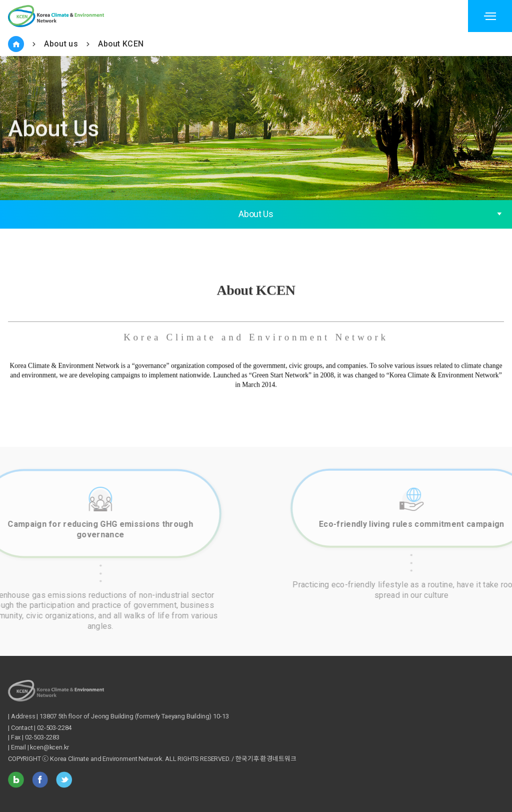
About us (61, 44)
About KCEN (121, 44)
